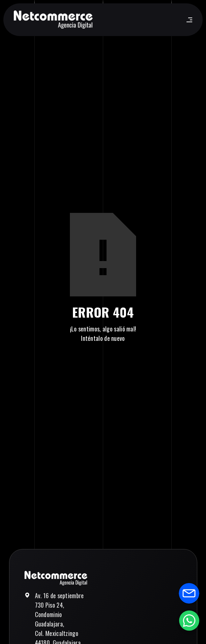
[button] (188, 20)
